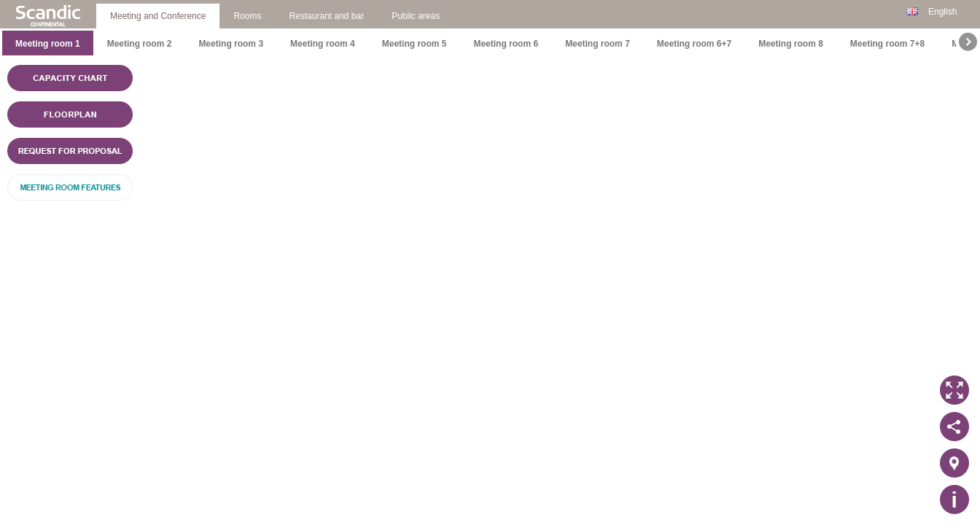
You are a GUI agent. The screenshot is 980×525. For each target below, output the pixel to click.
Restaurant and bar (326, 16)
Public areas (416, 16)
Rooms (247, 16)
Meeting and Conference (158, 16)
